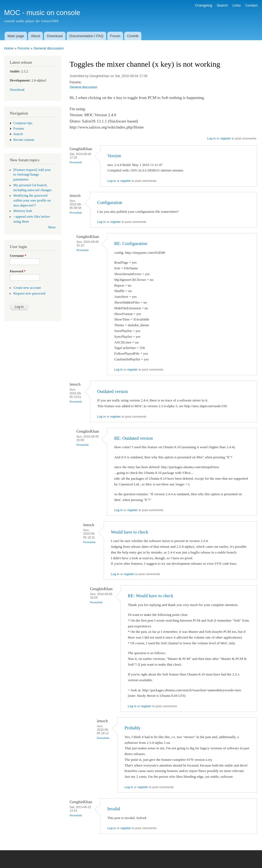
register (225, 138)
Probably (133, 728)
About (35, 36)
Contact (251, 5)
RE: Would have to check (150, 596)
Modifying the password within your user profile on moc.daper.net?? (32, 200)
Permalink (76, 162)
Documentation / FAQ (86, 36)
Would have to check (129, 532)
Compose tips (23, 123)
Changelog (203, 5)
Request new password (29, 293)
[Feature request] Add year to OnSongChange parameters (32, 175)
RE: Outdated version (133, 438)
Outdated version (112, 391)
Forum (115, 36)
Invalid (114, 809)
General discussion (49, 48)
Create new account (27, 288)
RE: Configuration (131, 244)
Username (18, 256)
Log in (211, 138)
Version (114, 156)
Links (237, 5)
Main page (16, 36)
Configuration (110, 203)
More (52, 227)
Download (55, 36)
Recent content (24, 140)
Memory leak (23, 211)
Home (9, 48)
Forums (23, 48)
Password (18, 271)
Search (222, 5)
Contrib (133, 36)
